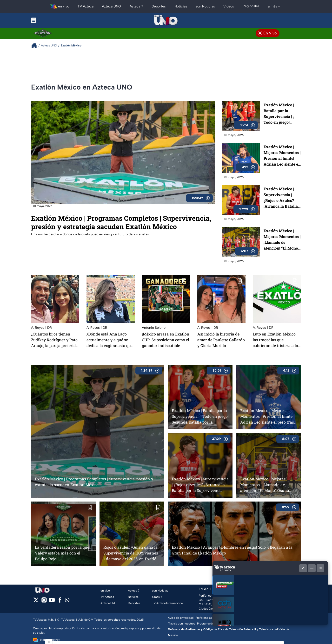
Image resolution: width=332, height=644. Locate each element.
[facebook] (60, 602)
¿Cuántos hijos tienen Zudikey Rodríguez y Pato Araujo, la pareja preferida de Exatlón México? (55, 340)
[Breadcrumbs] (36, 46)
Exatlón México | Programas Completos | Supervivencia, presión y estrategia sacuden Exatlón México (121, 222)
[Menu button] (50, 20)
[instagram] (44, 602)
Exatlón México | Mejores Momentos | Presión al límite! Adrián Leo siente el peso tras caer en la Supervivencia (282, 156)
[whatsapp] (67, 601)
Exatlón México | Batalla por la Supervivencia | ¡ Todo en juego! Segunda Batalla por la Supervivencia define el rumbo (282, 114)
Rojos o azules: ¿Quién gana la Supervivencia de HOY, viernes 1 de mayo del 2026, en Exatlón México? (131, 553)
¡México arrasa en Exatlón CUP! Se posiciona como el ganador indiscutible (166, 340)
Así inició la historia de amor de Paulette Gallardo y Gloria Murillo (221, 340)
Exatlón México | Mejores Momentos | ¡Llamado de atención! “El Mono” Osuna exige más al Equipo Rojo (282, 240)
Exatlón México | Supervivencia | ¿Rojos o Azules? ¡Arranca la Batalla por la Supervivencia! (281, 198)
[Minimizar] (312, 568)
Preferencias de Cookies (212, 618)
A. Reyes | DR (41, 328)
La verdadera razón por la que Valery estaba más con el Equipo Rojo (62, 553)
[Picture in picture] (303, 568)
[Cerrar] (320, 568)
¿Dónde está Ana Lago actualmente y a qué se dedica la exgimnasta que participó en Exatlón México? (110, 340)
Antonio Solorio (154, 328)
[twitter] (36, 602)
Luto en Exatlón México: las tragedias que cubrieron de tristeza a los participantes (276, 340)
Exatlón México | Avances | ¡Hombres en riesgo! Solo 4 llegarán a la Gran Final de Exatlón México (232, 550)
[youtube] (52, 602)
